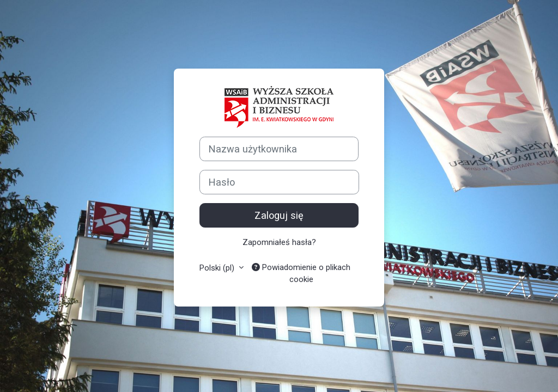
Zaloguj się (279, 215)
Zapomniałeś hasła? (279, 242)
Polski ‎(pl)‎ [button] (218, 268)
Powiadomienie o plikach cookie (301, 273)
